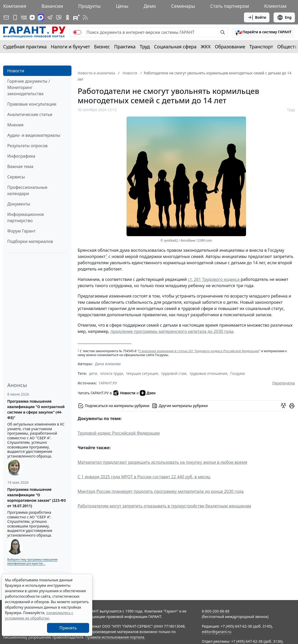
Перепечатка (283, 383)
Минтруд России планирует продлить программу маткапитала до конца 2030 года (161, 491)
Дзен (148, 393)
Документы (19, 204)
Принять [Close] (68, 628)
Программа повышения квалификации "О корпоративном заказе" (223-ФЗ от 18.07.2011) (37, 498)
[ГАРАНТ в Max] (41, 17)
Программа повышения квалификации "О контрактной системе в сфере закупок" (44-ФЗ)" (36, 409)
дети (93, 373)
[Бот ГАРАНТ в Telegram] (59, 17)
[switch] (77, 32)
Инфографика (21, 156)
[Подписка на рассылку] (6, 17)
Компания (15, 6)
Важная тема (20, 166)
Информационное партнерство (26, 217)
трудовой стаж (174, 373)
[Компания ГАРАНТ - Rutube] (76, 17)
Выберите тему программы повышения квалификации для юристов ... (32, 561)
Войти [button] (257, 17)
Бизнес (102, 47)
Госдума (237, 373)
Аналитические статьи (30, 114)
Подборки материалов (30, 241)
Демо (150, 6)
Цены (122, 6)
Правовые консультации (32, 104)
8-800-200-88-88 (216, 611)
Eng (284, 17)
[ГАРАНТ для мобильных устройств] (15, 17)
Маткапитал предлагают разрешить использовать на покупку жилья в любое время (163, 462)
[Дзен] (32, 17)
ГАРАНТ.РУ (108, 383)
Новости (16, 71)
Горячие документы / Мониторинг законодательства (29, 87)
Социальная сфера (175, 47)
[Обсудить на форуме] (283, 406)
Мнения (15, 125)
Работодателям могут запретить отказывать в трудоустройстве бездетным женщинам (164, 506)
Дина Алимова (108, 364)
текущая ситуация (142, 373)
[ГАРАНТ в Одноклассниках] (68, 17)
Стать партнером (230, 6)
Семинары (183, 6)
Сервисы (16, 177)
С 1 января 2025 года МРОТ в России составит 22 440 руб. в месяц (144, 477)
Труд (145, 47)
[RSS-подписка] (85, 17)
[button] (263, 32)
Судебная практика (25, 47)
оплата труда (112, 373)
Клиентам (275, 6)
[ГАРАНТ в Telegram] (50, 17)
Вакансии (52, 6)
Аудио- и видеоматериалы (34, 135)
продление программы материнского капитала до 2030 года (172, 331)
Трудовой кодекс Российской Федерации (119, 433)
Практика (125, 47)
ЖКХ (206, 47)
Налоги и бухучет (71, 47)
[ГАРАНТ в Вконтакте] (24, 17)
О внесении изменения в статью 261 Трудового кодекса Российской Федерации (199, 351)
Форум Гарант (21, 231)
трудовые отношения (208, 373)
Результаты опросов (27, 146)
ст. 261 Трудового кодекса (214, 279)
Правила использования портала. (115, 637)
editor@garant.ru (217, 632)
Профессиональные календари (27, 190)
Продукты (89, 6)
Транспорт (261, 47)
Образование (230, 47)
